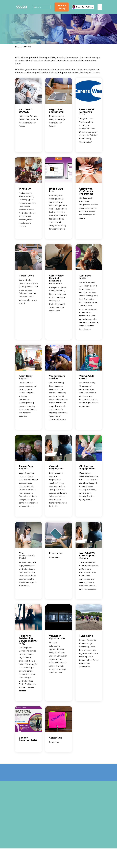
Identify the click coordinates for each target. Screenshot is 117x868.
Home (18, 47)
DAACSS (27, 47)
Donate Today (62, 7)
